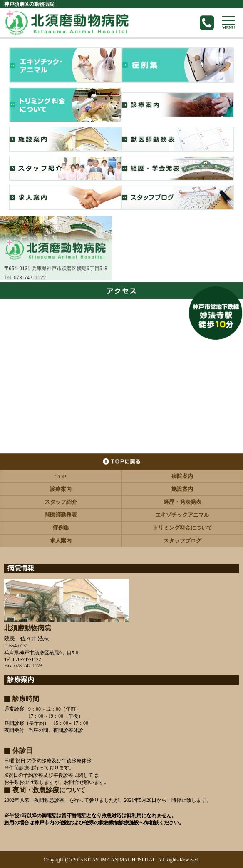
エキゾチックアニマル (182, 515)
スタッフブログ (182, 541)
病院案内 (182, 476)
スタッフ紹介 (61, 502)
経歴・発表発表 (182, 502)
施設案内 (182, 489)
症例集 (61, 528)
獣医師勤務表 (61, 515)
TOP (61, 476)
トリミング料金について (182, 528)
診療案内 (61, 489)
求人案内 (61, 541)
